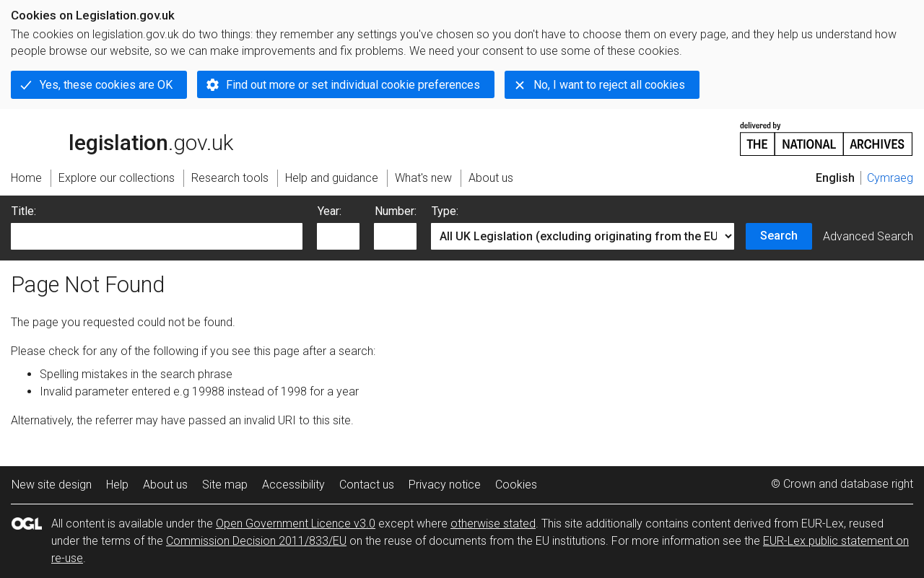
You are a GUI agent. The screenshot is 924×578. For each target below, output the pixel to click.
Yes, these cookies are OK (106, 85)
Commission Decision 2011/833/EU (256, 541)
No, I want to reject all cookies (609, 85)
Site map (225, 485)
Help (117, 485)
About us (165, 485)
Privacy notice (445, 485)
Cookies (516, 485)
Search (779, 236)
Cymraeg (890, 178)
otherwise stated (493, 524)
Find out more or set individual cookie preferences (353, 85)
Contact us (367, 485)
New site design (52, 485)
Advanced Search (868, 236)
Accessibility (293, 485)
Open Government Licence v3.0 (296, 524)
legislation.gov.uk (122, 138)
